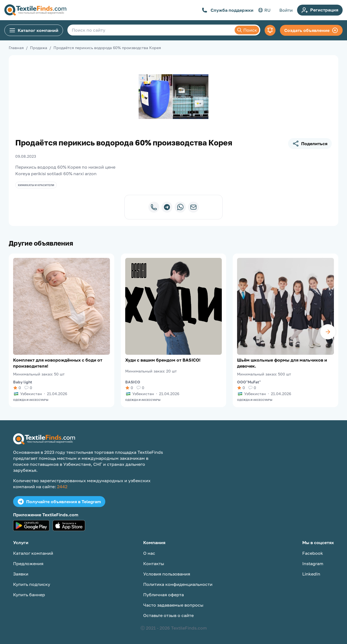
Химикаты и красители (36, 185)
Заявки (21, 574)
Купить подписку (32, 584)
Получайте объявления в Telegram (59, 502)
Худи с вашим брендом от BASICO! (163, 360)
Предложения (28, 563)
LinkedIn (311, 574)
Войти (286, 10)
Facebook (313, 553)
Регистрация (320, 10)
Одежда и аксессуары (31, 400)
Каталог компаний (34, 30)
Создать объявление (311, 30)
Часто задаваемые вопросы (173, 605)
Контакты (154, 563)
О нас (149, 553)
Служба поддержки (228, 10)
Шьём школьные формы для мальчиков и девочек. (282, 363)
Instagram (313, 563)
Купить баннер (29, 595)
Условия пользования (167, 574)
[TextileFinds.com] (35, 10)
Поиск (247, 30)
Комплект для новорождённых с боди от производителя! (58, 363)
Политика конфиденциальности (178, 584)
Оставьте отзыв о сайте (168, 615)
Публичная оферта (164, 595)
